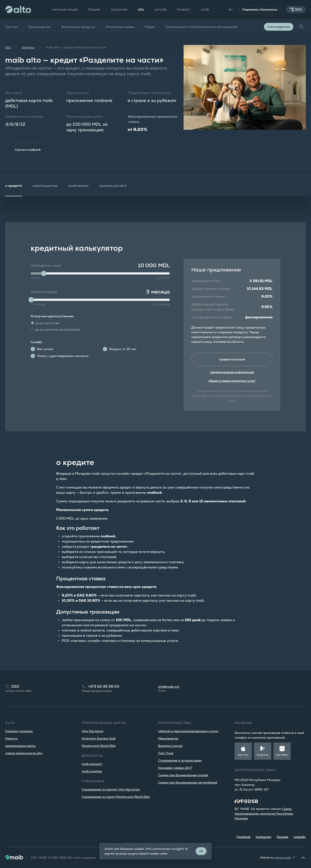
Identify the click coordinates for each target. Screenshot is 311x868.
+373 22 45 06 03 (103, 686)
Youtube (282, 837)
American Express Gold (99, 738)
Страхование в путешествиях (180, 760)
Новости (11, 738)
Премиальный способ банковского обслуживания (202, 27)
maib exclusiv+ (92, 764)
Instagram (263, 837)
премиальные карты (20, 746)
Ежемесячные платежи (24, 117)
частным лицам (65, 9)
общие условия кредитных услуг (232, 382)
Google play (263, 755)
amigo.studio (283, 858)
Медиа (150, 27)
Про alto (11, 27)
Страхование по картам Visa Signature (111, 789)
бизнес (94, 9)
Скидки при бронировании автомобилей (188, 782)
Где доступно (78, 93)
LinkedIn (300, 837)
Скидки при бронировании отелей (183, 775)
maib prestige (92, 771)
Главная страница (19, 731)
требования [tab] (78, 186)
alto (8, 47)
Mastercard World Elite (99, 746)
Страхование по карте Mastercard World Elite (116, 797)
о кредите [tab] (14, 186)
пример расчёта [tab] (113, 186)
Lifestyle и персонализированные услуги (188, 731)
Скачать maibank (28, 150)
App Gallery (282, 755)
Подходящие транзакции (149, 93)
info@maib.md (169, 687)
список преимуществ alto (24, 753)
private (161, 9)
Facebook (244, 837)
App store (243, 755)
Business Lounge (170, 746)
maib (205, 9)
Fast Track (166, 753)
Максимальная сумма (85, 117)
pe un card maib (47, 324)
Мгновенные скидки (120, 27)
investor (184, 9)
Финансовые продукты (78, 27)
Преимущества (39, 27)
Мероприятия (168, 738)
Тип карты (14, 93)
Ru (229, 10)
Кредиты (28, 47)
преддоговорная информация (232, 373)
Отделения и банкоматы (258, 10)
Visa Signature (92, 731)
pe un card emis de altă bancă (58, 330)
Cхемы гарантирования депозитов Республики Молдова (264, 814)
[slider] (44, 274)
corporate (119, 9)
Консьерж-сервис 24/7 (175, 768)
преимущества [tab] (45, 186)
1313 (15, 686)
